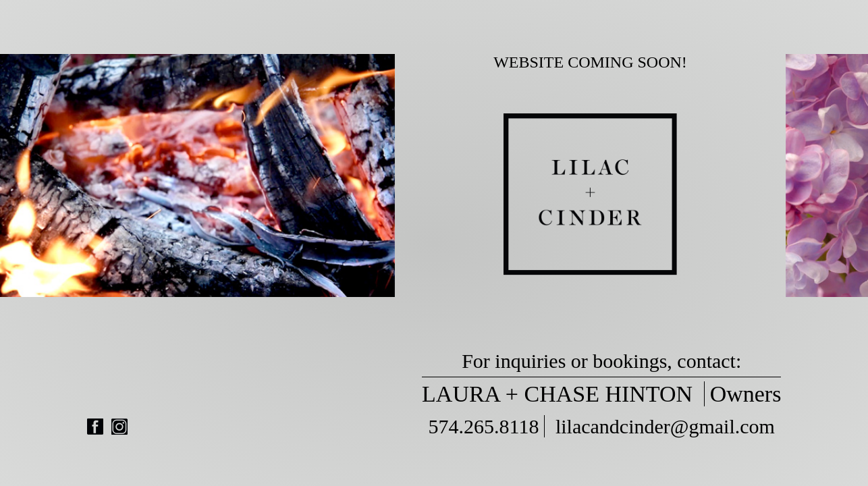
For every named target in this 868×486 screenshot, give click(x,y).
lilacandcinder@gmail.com (665, 426)
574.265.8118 (484, 426)
